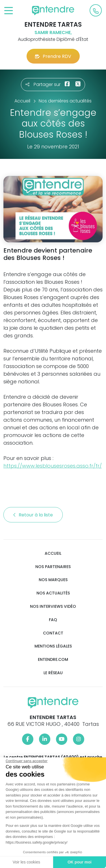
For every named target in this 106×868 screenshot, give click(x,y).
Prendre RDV (53, 56)
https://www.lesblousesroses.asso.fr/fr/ (53, 466)
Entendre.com (53, 660)
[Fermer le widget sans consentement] (26, 761)
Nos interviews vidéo (53, 607)
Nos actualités (53, 593)
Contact (53, 633)
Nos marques (53, 580)
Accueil (53, 553)
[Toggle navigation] (9, 11)
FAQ (53, 620)
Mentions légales (53, 646)
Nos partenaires (53, 567)
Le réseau (53, 673)
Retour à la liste (33, 515)
